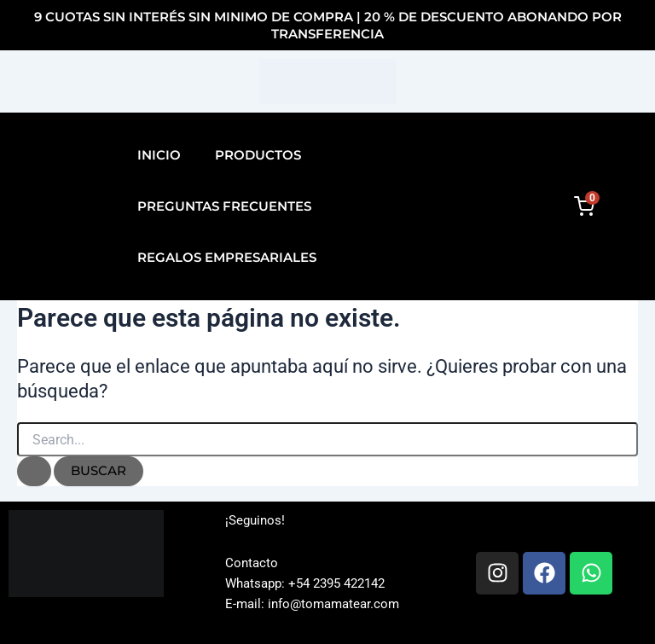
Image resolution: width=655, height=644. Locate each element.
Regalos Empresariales (227, 257)
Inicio (159, 155)
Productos (258, 155)
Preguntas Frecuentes (224, 206)
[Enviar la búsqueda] (34, 471)
